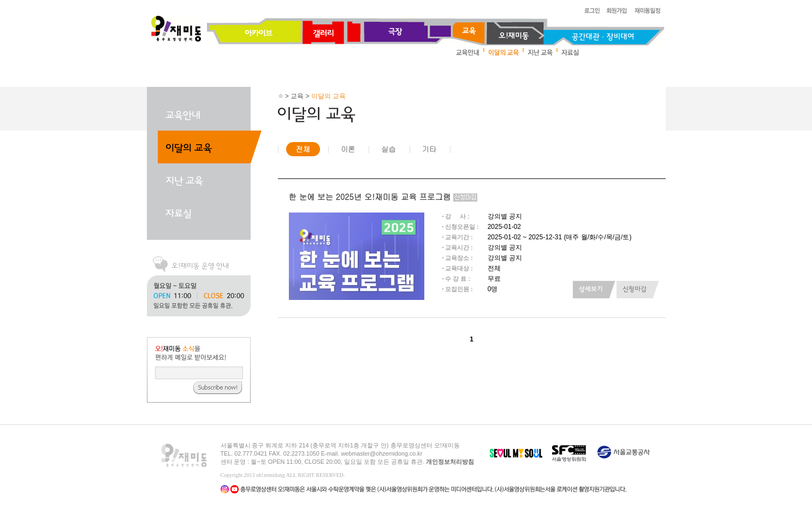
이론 (348, 149)
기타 (429, 149)
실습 (388, 149)
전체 (303, 149)
